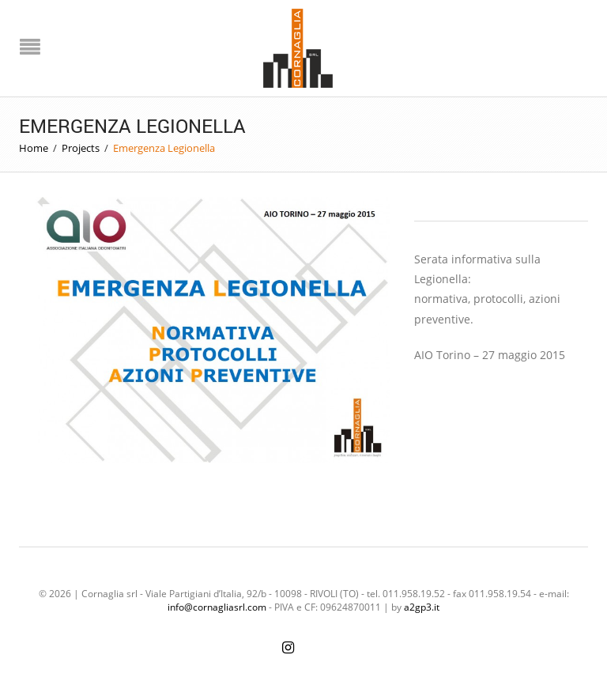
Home (34, 148)
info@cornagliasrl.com (217, 607)
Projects (81, 148)
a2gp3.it (422, 607)
